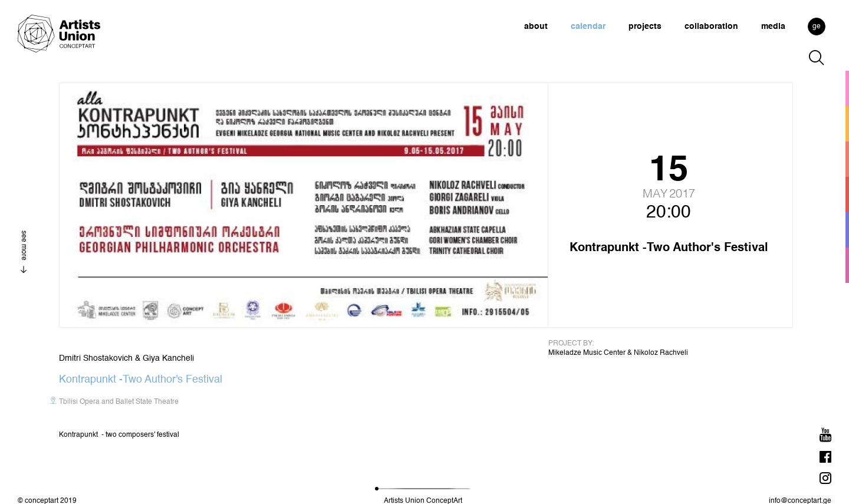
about (536, 27)
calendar (588, 27)
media (773, 27)
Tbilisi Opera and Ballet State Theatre (119, 402)
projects (645, 27)
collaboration (711, 27)
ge (817, 27)
